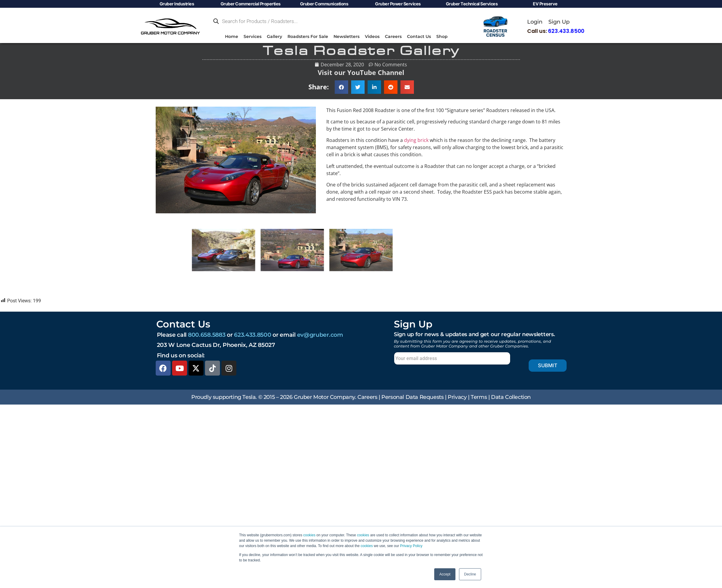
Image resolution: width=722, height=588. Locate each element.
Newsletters (347, 36)
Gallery (274, 36)
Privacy (457, 397)
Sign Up (559, 22)
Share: (319, 87)
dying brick (416, 140)
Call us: (556, 31)
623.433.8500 (253, 335)
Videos (372, 36)
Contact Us (419, 36)
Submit (543, 366)
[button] (341, 87)
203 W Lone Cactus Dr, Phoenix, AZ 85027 (216, 345)
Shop (442, 36)
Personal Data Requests (412, 397)
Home (232, 36)
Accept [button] (445, 574)
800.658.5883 (207, 335)
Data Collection (511, 397)
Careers (393, 36)
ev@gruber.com (320, 335)
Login (535, 22)
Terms (479, 397)
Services (253, 36)
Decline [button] (470, 574)
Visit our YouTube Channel (361, 72)
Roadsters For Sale (308, 36)
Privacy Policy (411, 546)
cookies (309, 535)
